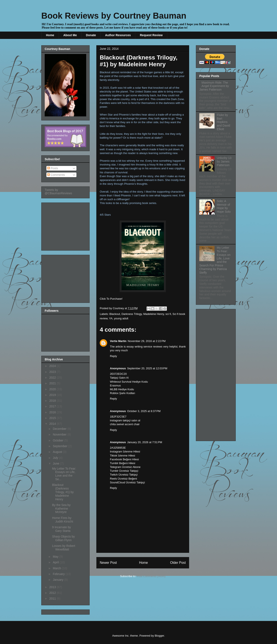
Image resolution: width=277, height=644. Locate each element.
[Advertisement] (66, 225)
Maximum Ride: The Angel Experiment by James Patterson (214, 86)
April (56, 562)
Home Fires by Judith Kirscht (63, 520)
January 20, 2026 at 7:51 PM (145, 442)
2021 (53, 383)
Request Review (151, 35)
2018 (53, 401)
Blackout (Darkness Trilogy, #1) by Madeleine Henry (63, 492)
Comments (56, 175)
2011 (53, 598)
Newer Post (108, 563)
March (57, 568)
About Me (70, 35)
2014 (53, 424)
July (56, 458)
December (60, 429)
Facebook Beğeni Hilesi (124, 459)
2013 (53, 587)
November (60, 434)
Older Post (178, 563)
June (56, 463)
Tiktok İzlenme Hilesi (123, 456)
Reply (113, 356)
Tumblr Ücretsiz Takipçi (124, 471)
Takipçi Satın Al (119, 378)
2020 (53, 389)
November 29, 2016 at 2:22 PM (147, 341)
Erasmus (115, 385)
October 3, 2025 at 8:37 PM (144, 411)
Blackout (115, 314)
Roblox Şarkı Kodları (123, 393)
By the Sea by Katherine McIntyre (61, 509)
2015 (53, 418)
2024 (53, 366)
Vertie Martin (118, 341)
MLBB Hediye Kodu (122, 389)
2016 (53, 412)
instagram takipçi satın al (125, 420)
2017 (53, 406)
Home (50, 35)
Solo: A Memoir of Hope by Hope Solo (224, 206)
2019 (53, 395)
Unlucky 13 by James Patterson (224, 161)
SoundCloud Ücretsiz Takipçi (127, 482)
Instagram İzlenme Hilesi (125, 452)
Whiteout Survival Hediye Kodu (129, 382)
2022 (53, 378)
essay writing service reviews (145, 347)
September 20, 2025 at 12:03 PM (147, 368)
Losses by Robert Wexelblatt (64, 548)
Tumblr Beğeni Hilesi (123, 463)
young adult (121, 318)
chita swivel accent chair (125, 424)
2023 (53, 372)
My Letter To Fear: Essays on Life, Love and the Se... (64, 474)
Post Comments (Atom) (151, 576)
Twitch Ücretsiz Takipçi (124, 475)
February (59, 574)
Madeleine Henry (154, 314)
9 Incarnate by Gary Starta (62, 529)
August (58, 452)
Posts (53, 168)
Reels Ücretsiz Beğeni (123, 479)
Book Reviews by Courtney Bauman (114, 16)
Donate (91, 35)
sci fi (168, 314)
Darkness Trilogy (132, 314)
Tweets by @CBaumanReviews (58, 192)
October (58, 440)
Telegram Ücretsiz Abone (125, 467)
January (58, 580)
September (60, 446)
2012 (53, 593)
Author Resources (118, 35)
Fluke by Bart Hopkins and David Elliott (224, 122)
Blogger (159, 636)
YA (111, 318)
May (56, 557)
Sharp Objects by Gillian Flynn (63, 538)
